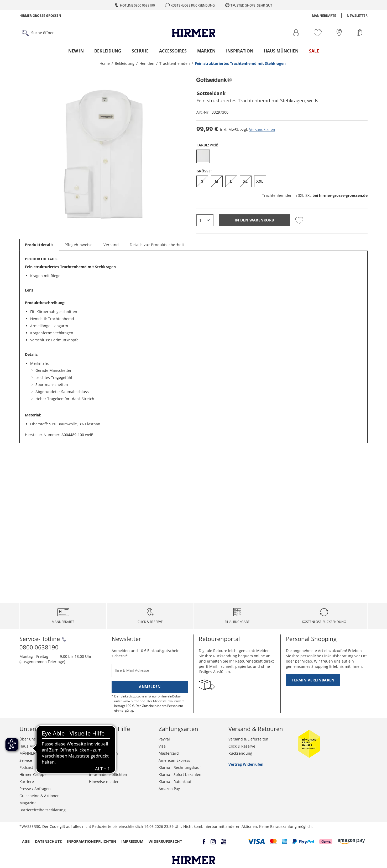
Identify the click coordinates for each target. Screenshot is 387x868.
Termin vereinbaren (313, 680)
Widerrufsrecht (102, 760)
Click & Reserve (242, 746)
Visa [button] (162, 746)
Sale (314, 51)
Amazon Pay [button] (169, 789)
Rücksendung (240, 753)
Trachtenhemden (315, 195)
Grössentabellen (103, 753)
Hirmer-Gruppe (33, 774)
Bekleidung (108, 51)
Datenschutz (100, 767)
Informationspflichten (108, 774)
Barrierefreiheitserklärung (43, 810)
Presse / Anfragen (35, 789)
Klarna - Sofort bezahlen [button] (180, 774)
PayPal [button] (164, 739)
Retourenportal (219, 639)
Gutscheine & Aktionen (40, 796)
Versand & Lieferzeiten (248, 739)
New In (76, 51)
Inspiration (240, 51)
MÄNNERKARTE (324, 16)
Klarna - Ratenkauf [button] (175, 782)
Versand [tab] (111, 245)
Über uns (28, 739)
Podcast (26, 767)
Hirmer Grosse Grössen (40, 16)
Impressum (132, 841)
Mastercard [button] (169, 753)
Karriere (27, 782)
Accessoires (173, 51)
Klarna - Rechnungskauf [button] (180, 767)
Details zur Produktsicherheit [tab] (157, 245)
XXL (260, 181)
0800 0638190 (39, 647)
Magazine (28, 803)
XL (245, 181)
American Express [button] (174, 760)
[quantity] (205, 220)
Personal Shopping (311, 639)
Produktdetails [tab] (39, 245)
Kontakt (96, 739)
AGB (26, 841)
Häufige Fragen (102, 746)
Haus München (281, 51)
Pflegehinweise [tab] (79, 245)
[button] (256, 841)
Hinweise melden (104, 782)
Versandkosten (262, 129)
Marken (206, 51)
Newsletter (357, 16)
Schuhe (140, 51)
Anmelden (150, 687)
